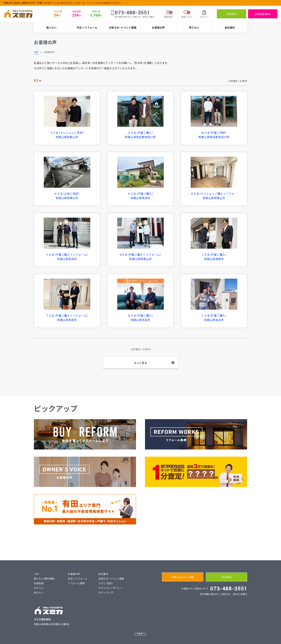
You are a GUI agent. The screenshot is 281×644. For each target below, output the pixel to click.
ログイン (39, 588)
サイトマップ (106, 592)
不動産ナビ (141, 634)
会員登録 (39, 583)
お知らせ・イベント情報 (123, 27)
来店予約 (232, 14)
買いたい (51, 27)
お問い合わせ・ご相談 (183, 577)
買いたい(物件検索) (44, 578)
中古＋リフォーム (87, 27)
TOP (36, 52)
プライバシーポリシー (110, 588)
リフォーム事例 (76, 583)
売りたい (194, 27)
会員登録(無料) (263, 14)
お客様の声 (158, 27)
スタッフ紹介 (106, 583)
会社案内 (230, 27)
